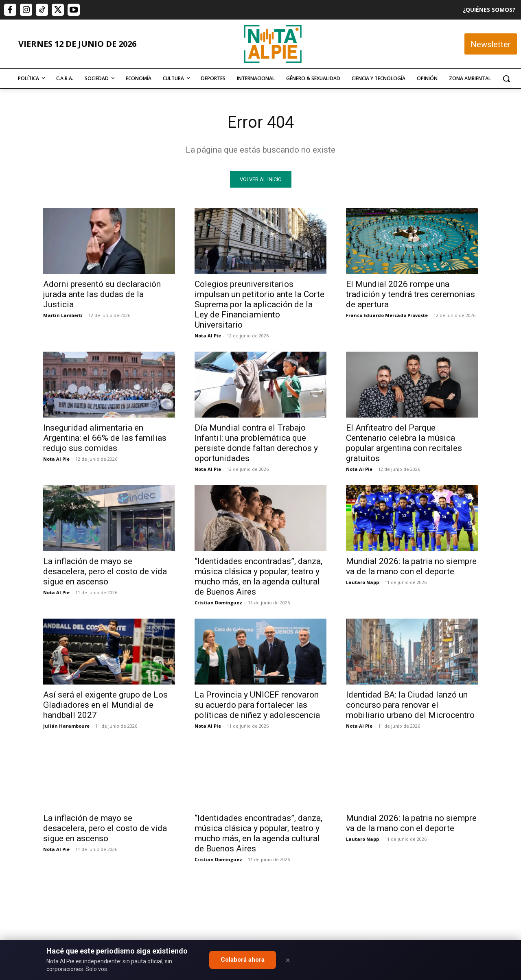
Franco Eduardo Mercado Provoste (387, 315)
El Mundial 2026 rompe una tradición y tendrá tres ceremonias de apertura (410, 294)
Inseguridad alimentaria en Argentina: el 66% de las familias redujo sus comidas (105, 438)
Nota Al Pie (208, 336)
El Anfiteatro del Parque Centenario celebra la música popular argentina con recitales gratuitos (404, 443)
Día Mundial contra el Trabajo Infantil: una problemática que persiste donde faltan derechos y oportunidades (256, 443)
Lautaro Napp (362, 582)
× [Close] (288, 960)
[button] (506, 79)
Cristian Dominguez (218, 603)
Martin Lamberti (63, 315)
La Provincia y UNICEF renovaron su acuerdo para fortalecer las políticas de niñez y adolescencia (257, 705)
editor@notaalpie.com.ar (225, 935)
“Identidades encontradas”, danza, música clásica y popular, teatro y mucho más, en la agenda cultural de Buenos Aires (258, 576)
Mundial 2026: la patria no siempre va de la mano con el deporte (411, 566)
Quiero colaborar (480, 807)
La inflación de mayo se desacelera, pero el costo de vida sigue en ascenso (105, 571)
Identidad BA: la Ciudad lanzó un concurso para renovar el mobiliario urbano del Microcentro (410, 705)
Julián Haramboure (66, 726)
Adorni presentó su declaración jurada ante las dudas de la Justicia (102, 294)
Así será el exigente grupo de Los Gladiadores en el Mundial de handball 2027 (105, 705)
